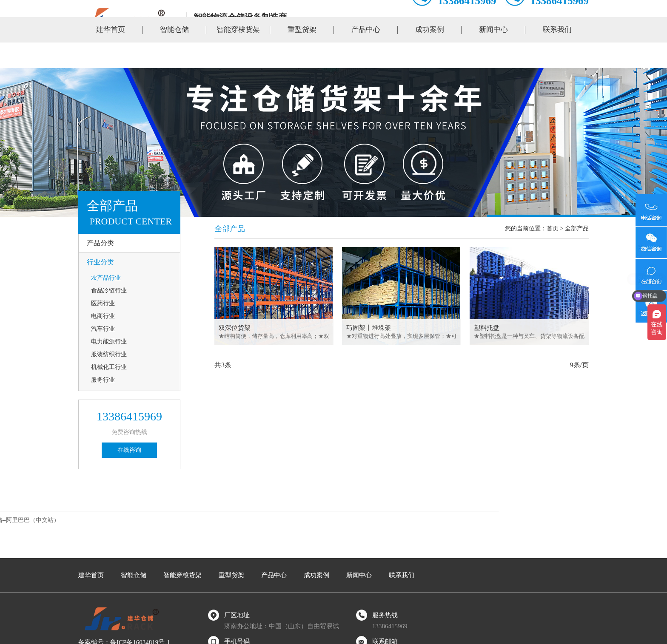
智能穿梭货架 (238, 55)
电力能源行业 (109, 342)
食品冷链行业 (109, 291)
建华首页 (111, 55)
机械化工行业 (109, 367)
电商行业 (103, 316)
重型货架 (302, 55)
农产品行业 (106, 278)
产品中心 (366, 55)
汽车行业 (103, 329)
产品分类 (100, 243)
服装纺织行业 (109, 354)
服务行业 (103, 380)
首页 (553, 228)
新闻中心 (493, 55)
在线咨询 (129, 450)
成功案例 (430, 55)
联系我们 (557, 55)
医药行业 (103, 303)
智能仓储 (174, 55)
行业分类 (100, 262)
